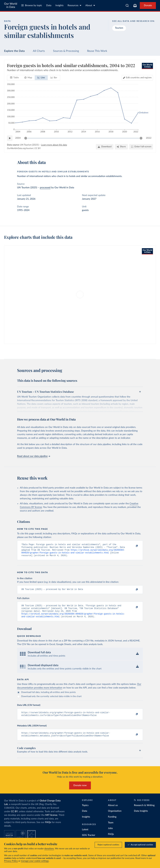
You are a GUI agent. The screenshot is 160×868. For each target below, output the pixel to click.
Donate (148, 5)
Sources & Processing (66, 51)
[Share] (121, 147)
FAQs (48, 827)
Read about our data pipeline (34, 456)
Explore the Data (14, 51)
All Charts (39, 51)
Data (49, 5)
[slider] (26, 138)
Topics (85, 810)
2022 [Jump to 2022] (149, 138)
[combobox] (127, 5)
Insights (59, 5)
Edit (139, 78)
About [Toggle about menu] (90, 5)
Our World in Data (11, 5)
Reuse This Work (97, 51)
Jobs (110, 833)
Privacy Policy (11, 861)
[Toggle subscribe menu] (135, 5)
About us (113, 810)
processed (45, 188)
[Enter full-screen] (141, 147)
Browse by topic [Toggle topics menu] (32, 5)
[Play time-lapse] (10, 138)
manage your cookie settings (35, 861)
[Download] (105, 147)
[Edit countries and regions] (137, 78)
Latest (85, 835)
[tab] (14, 78)
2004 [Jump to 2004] (18, 138)
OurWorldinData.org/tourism (20, 148)
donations (49, 849)
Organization (115, 816)
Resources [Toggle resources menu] (74, 5)
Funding (112, 822)
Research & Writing (144, 810)
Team (111, 828)
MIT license (51, 820)
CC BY (38, 148)
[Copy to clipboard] (133, 546)
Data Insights (141, 816)
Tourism (119, 28)
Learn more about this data (54, 145)
